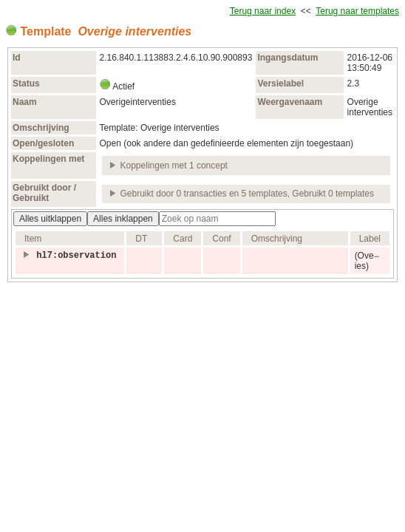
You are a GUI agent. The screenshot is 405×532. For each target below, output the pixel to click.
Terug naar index (263, 11)
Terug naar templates (357, 11)
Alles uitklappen (50, 219)
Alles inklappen (123, 219)
